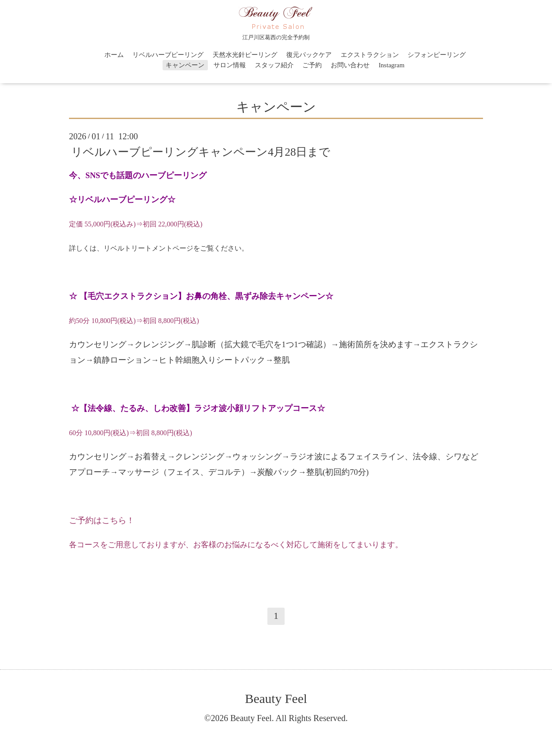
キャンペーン (185, 65)
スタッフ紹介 (274, 65)
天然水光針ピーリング (245, 55)
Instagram (392, 65)
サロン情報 (230, 65)
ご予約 (312, 65)
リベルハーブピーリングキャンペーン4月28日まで (201, 152)
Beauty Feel (276, 698)
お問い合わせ (350, 65)
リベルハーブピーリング (168, 55)
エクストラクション (370, 55)
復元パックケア (309, 55)
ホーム (114, 55)
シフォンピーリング (437, 55)
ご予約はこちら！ (102, 520)
